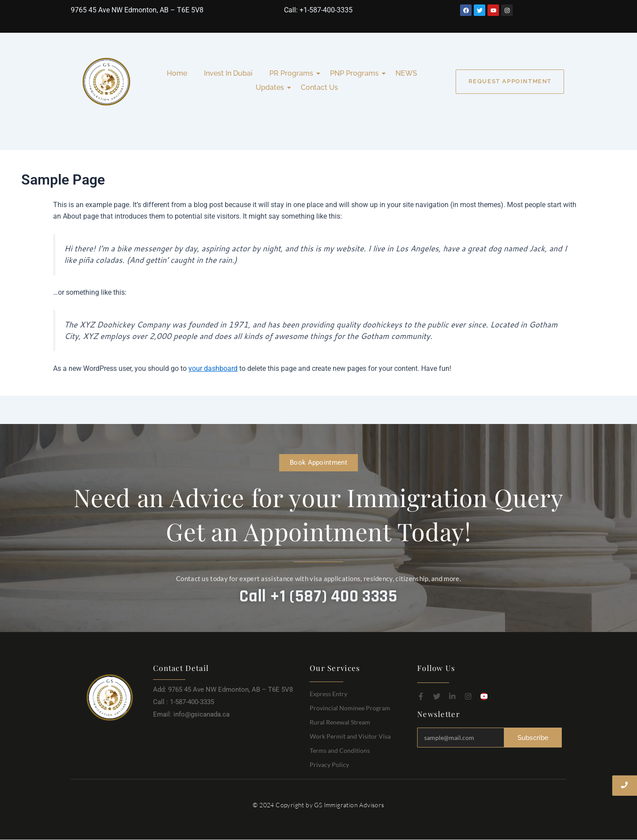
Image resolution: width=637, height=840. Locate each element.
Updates (272, 87)
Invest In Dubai (228, 73)
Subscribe (533, 737)
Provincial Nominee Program (350, 708)
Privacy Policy (329, 765)
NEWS (406, 73)
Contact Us (319, 87)
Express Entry (328, 694)
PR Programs (293, 73)
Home (177, 73)
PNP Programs (356, 73)
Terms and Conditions (340, 750)
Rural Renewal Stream (340, 722)
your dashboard (213, 368)
